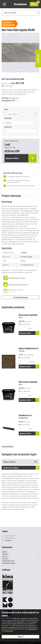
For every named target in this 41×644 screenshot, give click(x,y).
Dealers (5, 552)
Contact (5, 556)
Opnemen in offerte (29, 333)
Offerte (35, 4)
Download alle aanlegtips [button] (21, 468)
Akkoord (20, 637)
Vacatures (5, 554)
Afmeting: (8, 118)
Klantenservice (7, 547)
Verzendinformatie (8, 561)
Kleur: (7, 109)
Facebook (8, 540)
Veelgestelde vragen (9, 563)
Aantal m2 (8, 127)
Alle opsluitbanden (8, 447)
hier (11, 270)
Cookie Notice (32, 629)
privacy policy (9, 631)
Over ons (5, 558)
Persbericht (38, 59)
